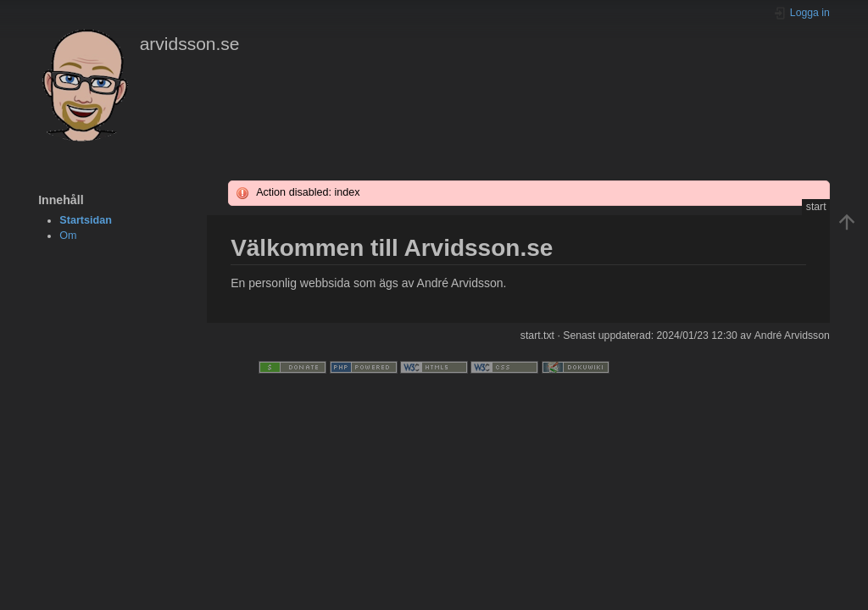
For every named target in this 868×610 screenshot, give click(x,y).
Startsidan (86, 220)
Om (68, 236)
